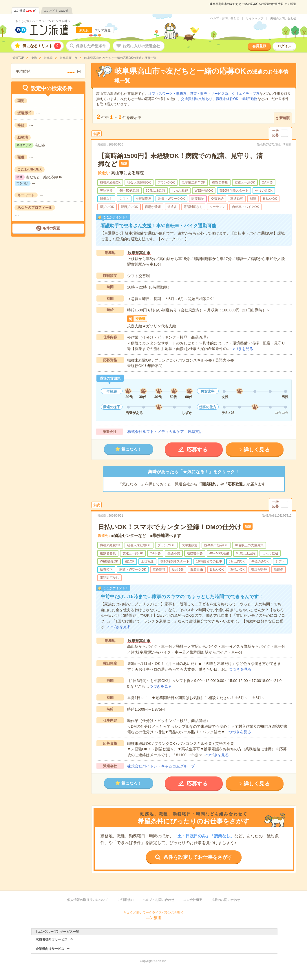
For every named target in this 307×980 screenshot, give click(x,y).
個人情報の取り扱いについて (88, 900)
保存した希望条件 (91, 46)
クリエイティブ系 (246, 94)
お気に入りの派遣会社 (141, 46)
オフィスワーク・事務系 (167, 94)
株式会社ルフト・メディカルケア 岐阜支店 (165, 432)
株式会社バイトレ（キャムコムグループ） (163, 766)
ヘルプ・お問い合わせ (225, 18)
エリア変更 (103, 30)
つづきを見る (242, 349)
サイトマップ (255, 19)
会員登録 (259, 46)
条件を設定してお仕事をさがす (198, 857)
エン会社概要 (193, 900)
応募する (197, 450)
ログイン (284, 46)
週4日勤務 (250, 99)
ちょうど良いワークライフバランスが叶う (43, 21)
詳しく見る (257, 450)
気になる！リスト (42, 46)
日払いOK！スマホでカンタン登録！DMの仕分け (170, 527)
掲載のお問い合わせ (283, 19)
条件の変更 (51, 228)
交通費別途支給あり (197, 99)
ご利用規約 (126, 900)
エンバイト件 (57, 11)
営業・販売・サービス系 (209, 94)
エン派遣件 (25, 11)
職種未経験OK (227, 99)
